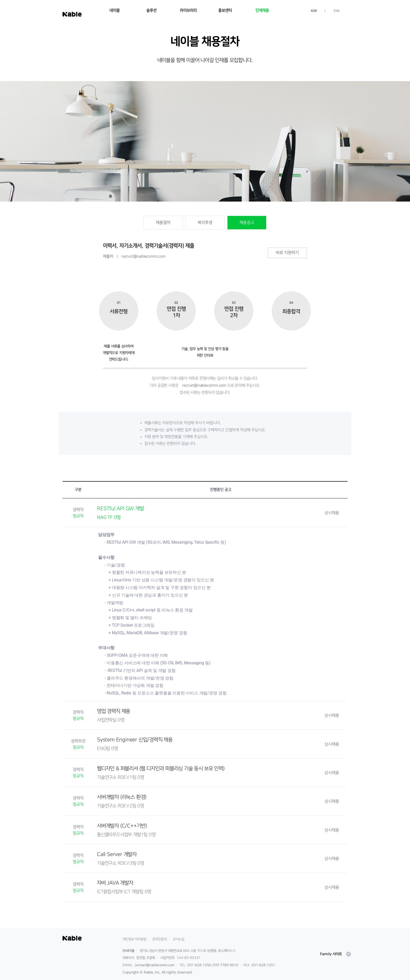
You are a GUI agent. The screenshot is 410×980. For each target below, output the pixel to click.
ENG (337, 11)
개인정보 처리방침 (135, 939)
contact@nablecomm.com (155, 965)
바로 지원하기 (287, 253)
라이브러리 (188, 10)
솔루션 (152, 10)
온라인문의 (160, 939)
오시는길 (179, 939)
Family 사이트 (336, 954)
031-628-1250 (199, 965)
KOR (314, 11)
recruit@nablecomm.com (143, 256)
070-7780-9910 (225, 965)
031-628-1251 (263, 965)
